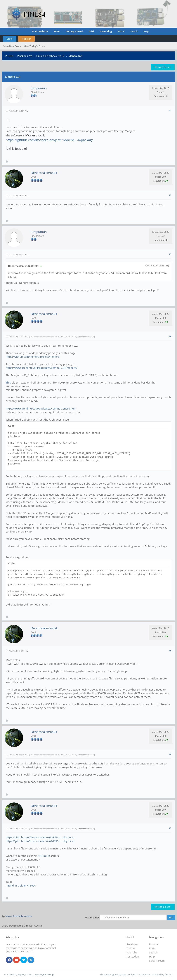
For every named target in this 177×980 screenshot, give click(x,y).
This (8, 383)
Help (146, 31)
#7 (170, 828)
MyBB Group (47, 974)
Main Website (40, 31)
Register (26, 39)
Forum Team (157, 961)
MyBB (21, 974)
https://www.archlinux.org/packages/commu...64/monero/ (41, 368)
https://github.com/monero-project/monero (33, 357)
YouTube (132, 952)
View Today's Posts (34, 46)
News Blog (106, 31)
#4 (170, 336)
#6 (170, 754)
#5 (170, 651)
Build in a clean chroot (21, 886)
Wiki (91, 31)
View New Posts (12, 46)
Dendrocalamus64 (44, 173)
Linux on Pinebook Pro (49, 56)
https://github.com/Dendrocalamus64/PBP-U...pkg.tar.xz (40, 837)
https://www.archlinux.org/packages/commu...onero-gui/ (41, 409)
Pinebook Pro (25, 56)
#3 (170, 254)
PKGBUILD (44, 856)
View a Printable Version (19, 916)
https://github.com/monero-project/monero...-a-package (50, 140)
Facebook (132, 944)
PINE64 (9, 56)
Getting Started (74, 31)
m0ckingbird (129, 974)
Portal (121, 31)
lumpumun (39, 88)
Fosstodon (133, 956)
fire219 (168, 974)
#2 (170, 195)
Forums (154, 944)
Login (9, 39)
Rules (57, 31)
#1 (170, 111)
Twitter (131, 948)
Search (134, 31)
